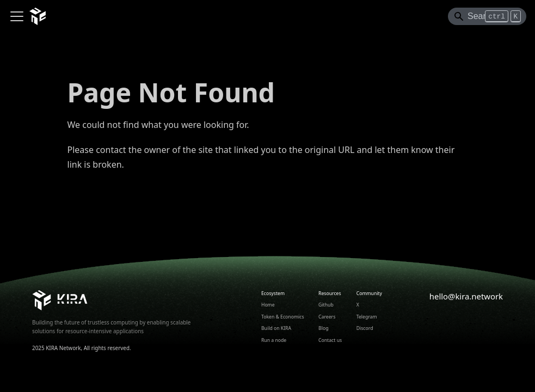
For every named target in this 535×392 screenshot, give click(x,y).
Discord (365, 328)
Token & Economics (283, 317)
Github (326, 305)
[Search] (487, 16)
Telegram (367, 317)
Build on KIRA (276, 328)
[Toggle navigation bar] (17, 16)
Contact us (330, 340)
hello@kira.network (466, 296)
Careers (327, 317)
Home (268, 305)
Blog (323, 328)
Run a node (274, 340)
